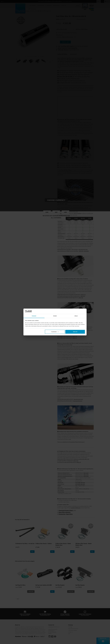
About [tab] (76, 316)
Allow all (75, 332)
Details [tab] (55, 316)
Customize (55, 332)
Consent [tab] (34, 316)
